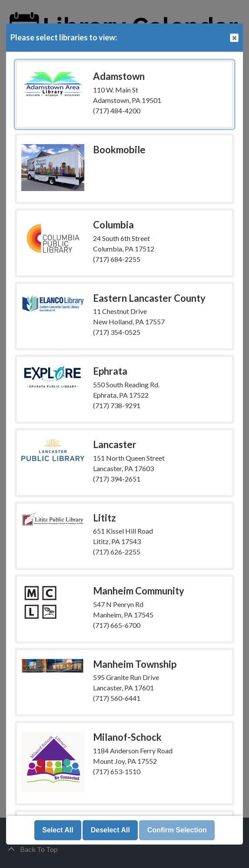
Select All (58, 830)
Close (234, 38)
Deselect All (110, 830)
